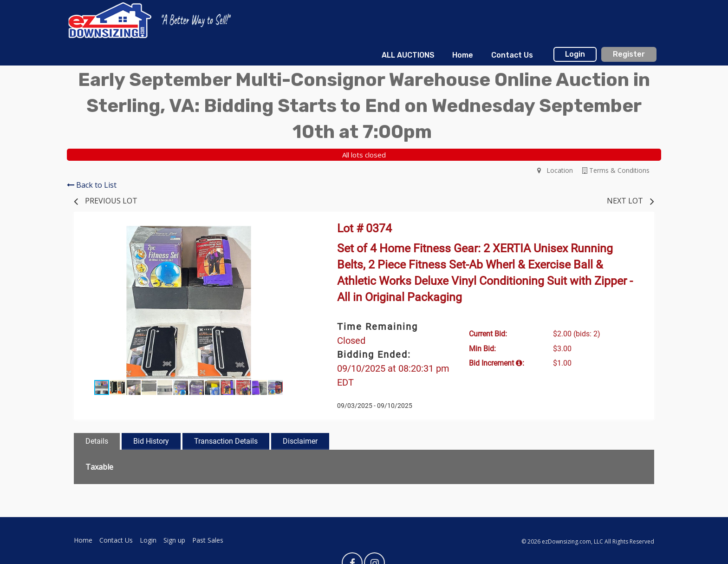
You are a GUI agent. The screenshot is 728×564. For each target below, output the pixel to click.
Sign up (174, 540)
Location (555, 170)
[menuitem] (408, 55)
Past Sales (208, 540)
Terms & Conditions (616, 170)
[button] (295, 234)
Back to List (92, 185)
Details (97, 441)
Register (629, 54)
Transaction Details (226, 441)
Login (575, 54)
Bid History (151, 441)
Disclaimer (300, 441)
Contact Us (512, 55)
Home (463, 55)
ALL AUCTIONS (408, 55)
